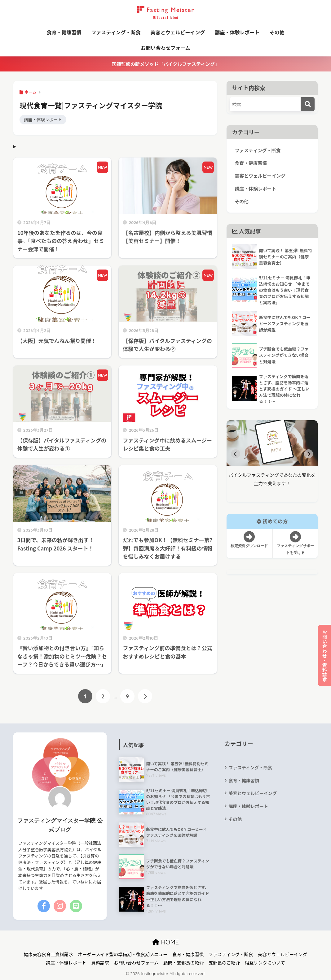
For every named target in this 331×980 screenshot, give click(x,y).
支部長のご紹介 (224, 963)
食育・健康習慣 (64, 32)
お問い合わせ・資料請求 (324, 656)
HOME (165, 942)
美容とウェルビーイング (178, 32)
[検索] (308, 104)
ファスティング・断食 (116, 32)
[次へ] (145, 696)
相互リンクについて (265, 963)
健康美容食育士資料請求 (49, 954)
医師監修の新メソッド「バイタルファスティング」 (165, 64)
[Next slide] (309, 454)
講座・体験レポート (237, 32)
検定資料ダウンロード (249, 540)
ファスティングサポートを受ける (295, 543)
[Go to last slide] (236, 454)
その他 (277, 32)
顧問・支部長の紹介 (184, 963)
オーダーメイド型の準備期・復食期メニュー (123, 954)
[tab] (270, 483)
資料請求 (100, 963)
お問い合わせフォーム (165, 48)
